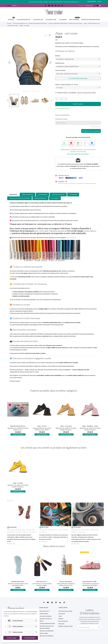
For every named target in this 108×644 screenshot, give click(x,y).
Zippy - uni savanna (66, 426)
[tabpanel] (30, 63)
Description (13, 195)
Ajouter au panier (78, 104)
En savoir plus (11, 544)
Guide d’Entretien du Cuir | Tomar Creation (54, 531)
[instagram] (56, 6)
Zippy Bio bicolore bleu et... (18, 426)
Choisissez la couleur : (62, 119)
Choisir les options (18, 434)
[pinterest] (52, 6)
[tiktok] (62, 5)
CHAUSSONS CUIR (38, 20)
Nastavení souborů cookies (66, 626)
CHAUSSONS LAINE (51, 20)
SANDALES (11, 19)
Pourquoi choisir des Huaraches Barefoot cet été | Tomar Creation (22, 531)
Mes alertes (61, 624)
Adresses (61, 619)
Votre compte (63, 608)
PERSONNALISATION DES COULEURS (20, 198)
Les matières (73, 195)
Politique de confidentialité (46, 631)
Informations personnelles (65, 611)
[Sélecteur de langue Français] (15, 5)
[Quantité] (61, 99)
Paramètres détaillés (30, 638)
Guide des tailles (43, 614)
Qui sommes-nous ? (44, 611)
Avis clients (55, 198)
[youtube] (49, 5)
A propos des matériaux (45, 616)
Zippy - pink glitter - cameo (90, 426)
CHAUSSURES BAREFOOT (23, 20)
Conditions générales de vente (47, 623)
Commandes (62, 614)
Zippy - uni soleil (18, 483)
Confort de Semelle (58, 195)
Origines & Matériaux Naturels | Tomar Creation (85, 531)
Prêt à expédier (74, 19)
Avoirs (60, 616)
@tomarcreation (72, 237)
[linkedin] (59, 6)
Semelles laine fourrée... (18, 581)
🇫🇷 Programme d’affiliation (46, 636)
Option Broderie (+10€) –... (90, 581)
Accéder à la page (11, 638)
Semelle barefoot (28, 195)
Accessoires (63, 20)
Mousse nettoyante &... (66, 581)
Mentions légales (44, 633)
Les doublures (42, 195)
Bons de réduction (63, 621)
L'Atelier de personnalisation (91, 20)
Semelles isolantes (40, 198)
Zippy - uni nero (42, 426)
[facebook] (46, 6)
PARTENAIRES (92, 1)
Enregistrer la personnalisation (91, 131)
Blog (99, 1)
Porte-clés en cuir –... (42, 581)
